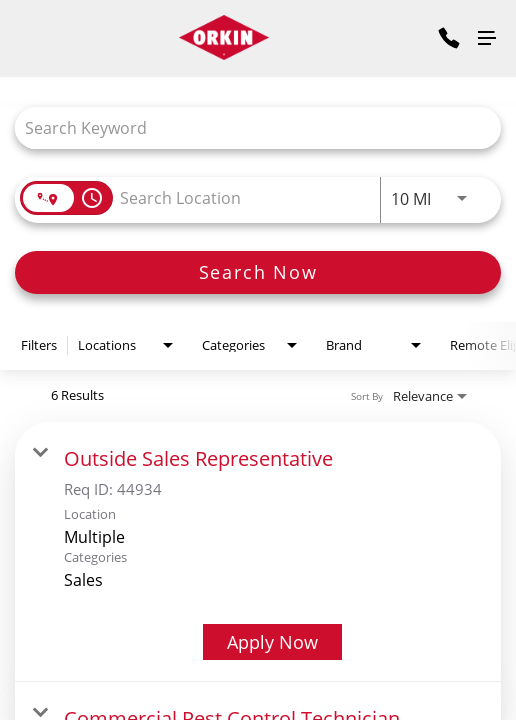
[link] (258, 552)
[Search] (258, 272)
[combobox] (248, 127)
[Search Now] (258, 272)
